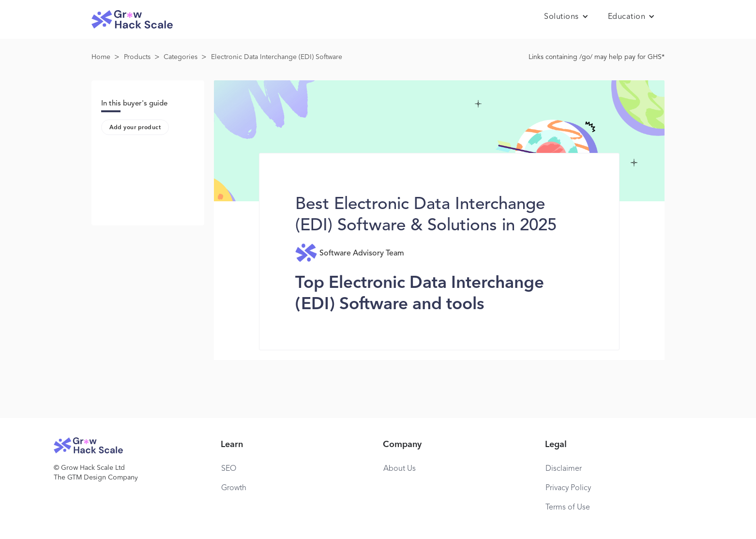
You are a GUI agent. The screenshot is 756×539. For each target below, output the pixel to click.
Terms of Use (568, 508)
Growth (234, 488)
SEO (229, 469)
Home (101, 57)
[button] (566, 17)
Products (137, 57)
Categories (181, 57)
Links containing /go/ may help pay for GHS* (597, 57)
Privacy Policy (568, 488)
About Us (400, 469)
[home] (132, 20)
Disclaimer (564, 469)
